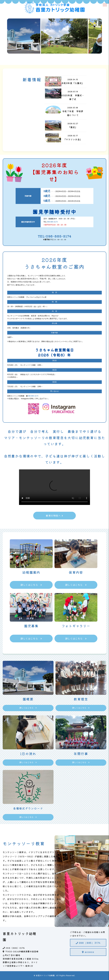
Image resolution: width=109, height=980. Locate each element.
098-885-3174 (52, 222)
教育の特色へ (54, 516)
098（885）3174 (88, 943)
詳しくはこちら (31, 585)
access (88, 952)
